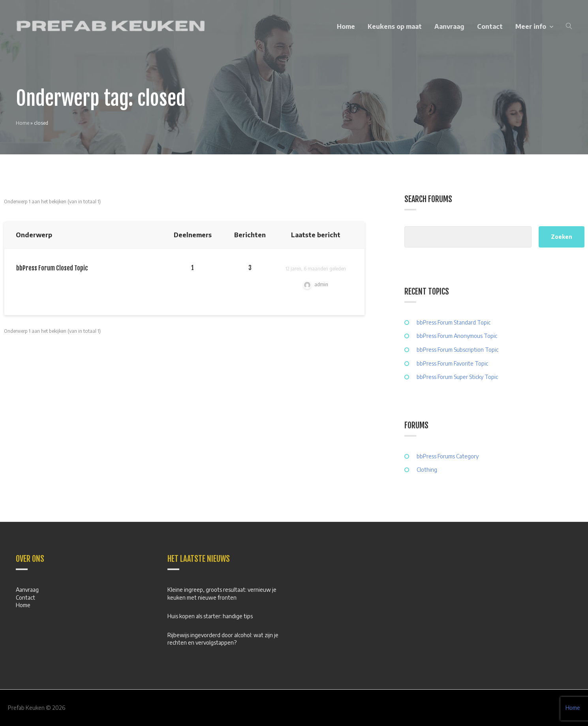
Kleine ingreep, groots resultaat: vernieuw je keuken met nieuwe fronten (222, 594)
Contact (490, 26)
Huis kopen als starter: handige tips (210, 616)
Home (346, 26)
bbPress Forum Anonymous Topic (457, 336)
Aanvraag (449, 26)
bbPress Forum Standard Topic (454, 322)
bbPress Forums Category (448, 456)
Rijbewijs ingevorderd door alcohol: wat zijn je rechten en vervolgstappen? (223, 639)
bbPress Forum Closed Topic (52, 268)
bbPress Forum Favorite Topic (452, 363)
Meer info (531, 26)
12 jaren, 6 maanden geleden (316, 269)
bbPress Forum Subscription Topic (457, 350)
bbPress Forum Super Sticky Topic (457, 377)
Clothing (427, 470)
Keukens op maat (395, 26)
